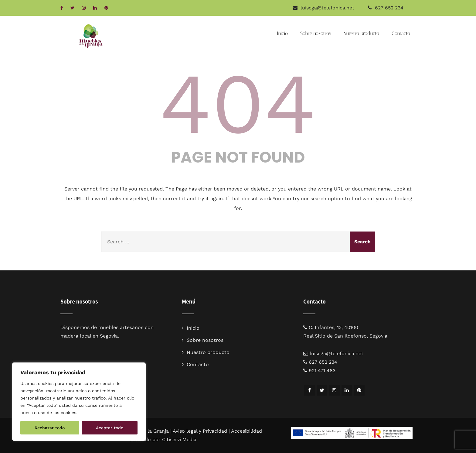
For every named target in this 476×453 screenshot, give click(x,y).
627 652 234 (389, 8)
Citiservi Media (179, 439)
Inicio (282, 33)
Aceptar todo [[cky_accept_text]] (110, 428)
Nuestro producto (361, 33)
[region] (79, 402)
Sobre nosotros (316, 33)
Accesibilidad (246, 431)
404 (238, 104)
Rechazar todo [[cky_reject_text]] (50, 428)
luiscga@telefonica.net (337, 353)
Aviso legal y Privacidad (200, 431)
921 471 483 (322, 371)
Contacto (401, 33)
